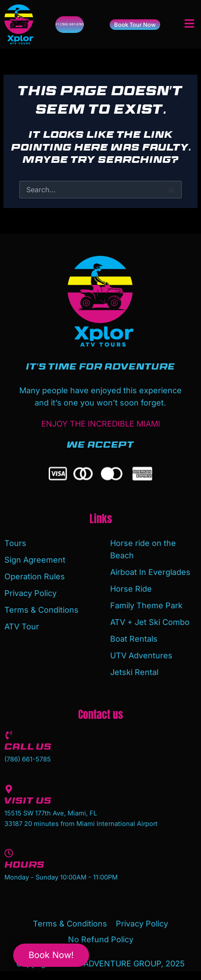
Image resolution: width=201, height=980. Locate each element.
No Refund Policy (101, 939)
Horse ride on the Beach (143, 549)
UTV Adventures (141, 655)
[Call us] (9, 735)
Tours (15, 543)
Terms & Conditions (41, 610)
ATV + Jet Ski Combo (150, 622)
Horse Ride (131, 589)
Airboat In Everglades (150, 572)
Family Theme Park (146, 605)
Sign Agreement (35, 560)
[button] (189, 24)
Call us (28, 748)
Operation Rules (35, 576)
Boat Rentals (134, 639)
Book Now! (51, 955)
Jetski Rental (134, 672)
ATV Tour (22, 626)
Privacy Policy (31, 593)
